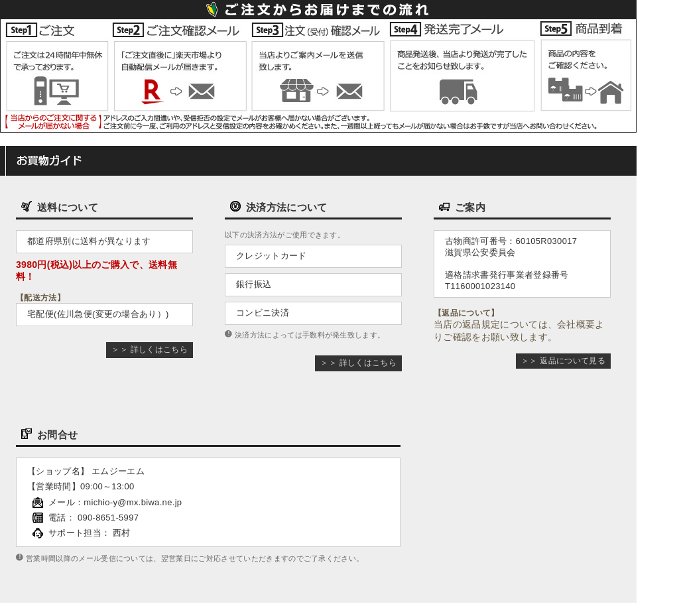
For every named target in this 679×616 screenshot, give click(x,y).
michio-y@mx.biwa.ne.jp (133, 502)
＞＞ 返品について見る (563, 361)
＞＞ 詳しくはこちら (150, 349)
